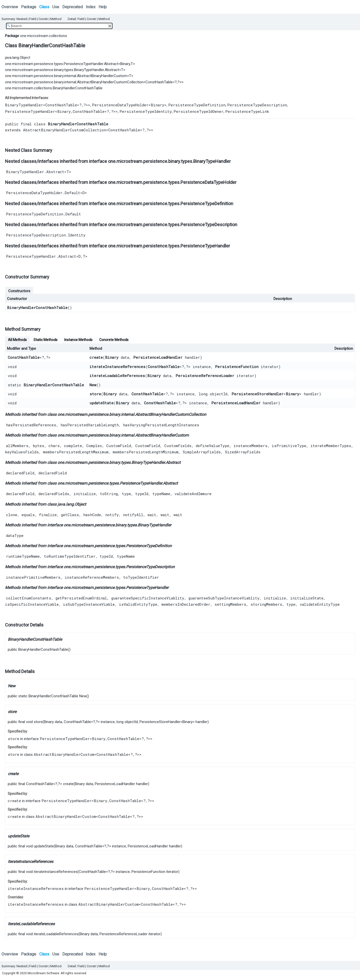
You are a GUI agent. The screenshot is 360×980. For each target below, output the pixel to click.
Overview (10, 7)
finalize (48, 515)
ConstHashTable (159, 82)
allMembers (17, 446)
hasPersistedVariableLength (90, 425)
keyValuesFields (22, 452)
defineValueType (212, 446)
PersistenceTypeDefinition (197, 105)
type (126, 494)
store (95, 394)
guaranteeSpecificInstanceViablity (148, 598)
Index (91, 7)
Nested (22, 19)
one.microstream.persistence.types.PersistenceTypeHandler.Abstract (62, 64)
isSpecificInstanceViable (32, 604)
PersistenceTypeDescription (257, 105)
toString (109, 494)
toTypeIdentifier (141, 577)
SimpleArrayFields (202, 452)
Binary (125, 64)
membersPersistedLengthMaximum (76, 452)
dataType (15, 535)
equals (28, 515)
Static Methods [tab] (45, 340)
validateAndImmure (193, 494)
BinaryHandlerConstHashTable (37, 307)
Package (29, 7)
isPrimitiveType (289, 446)
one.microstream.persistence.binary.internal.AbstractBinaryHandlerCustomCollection (74, 82)
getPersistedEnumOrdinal (81, 598)
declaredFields (54, 494)
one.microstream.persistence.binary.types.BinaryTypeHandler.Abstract (62, 70)
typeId (142, 494)
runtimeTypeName (23, 556)
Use (56, 7)
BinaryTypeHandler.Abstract (35, 172)
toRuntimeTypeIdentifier (70, 556)
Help (103, 7)
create (96, 357)
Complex (94, 446)
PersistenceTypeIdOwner (198, 111)
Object (80, 504)
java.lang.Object (18, 58)
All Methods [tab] (17, 340)
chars (54, 446)
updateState (101, 403)
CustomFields (178, 446)
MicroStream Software (43, 973)
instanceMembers (250, 446)
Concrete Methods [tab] (114, 340)
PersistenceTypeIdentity (146, 111)
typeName (161, 494)
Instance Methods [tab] (78, 340)
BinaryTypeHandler (24, 105)
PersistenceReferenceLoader (205, 376)
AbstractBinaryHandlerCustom (162, 435)
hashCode (92, 515)
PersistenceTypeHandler (30, 111)
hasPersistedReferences (31, 425)
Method (56, 19)
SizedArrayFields (243, 452)
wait (152, 515)
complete (73, 446)
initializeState (307, 598)
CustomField (119, 446)
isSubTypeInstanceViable (89, 604)
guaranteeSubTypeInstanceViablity (224, 598)
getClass (70, 515)
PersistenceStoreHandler (257, 394)
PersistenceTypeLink (247, 111)
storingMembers (266, 604)
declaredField (20, 473)
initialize (85, 494)
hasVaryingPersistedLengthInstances (161, 425)
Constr (43, 19)
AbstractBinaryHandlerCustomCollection (64, 130)
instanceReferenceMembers (92, 577)
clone (12, 515)
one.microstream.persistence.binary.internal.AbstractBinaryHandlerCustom (66, 76)
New (93, 385)
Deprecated (72, 7)
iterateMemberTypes (331, 446)
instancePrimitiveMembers (33, 577)
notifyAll (133, 515)
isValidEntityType (138, 604)
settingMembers (230, 604)
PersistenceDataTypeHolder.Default (43, 193)
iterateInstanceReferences (117, 367)
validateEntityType (320, 604)
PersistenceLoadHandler (158, 357)
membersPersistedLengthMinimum (146, 452)
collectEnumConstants (29, 598)
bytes (38, 446)
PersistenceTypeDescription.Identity (46, 235)
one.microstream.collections (43, 36)
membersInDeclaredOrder (186, 604)
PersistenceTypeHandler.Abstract (41, 256)
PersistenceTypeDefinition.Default (43, 214)
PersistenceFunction (237, 367)
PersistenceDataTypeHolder (120, 105)
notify (112, 515)
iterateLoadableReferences (117, 376)
